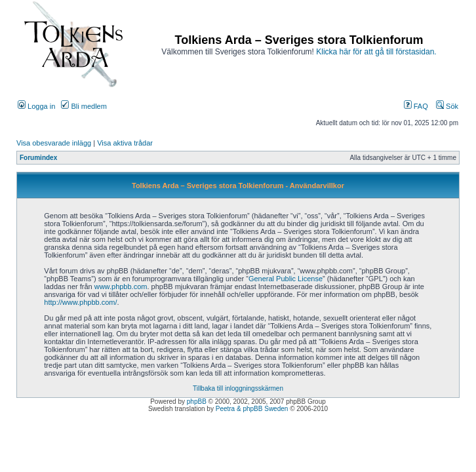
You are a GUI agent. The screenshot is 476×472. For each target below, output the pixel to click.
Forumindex (38, 158)
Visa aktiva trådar (125, 143)
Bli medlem (84, 106)
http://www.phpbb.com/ (80, 302)
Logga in (36, 106)
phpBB (197, 402)
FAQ (416, 106)
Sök (447, 106)
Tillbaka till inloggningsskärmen (238, 388)
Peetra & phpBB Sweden (252, 409)
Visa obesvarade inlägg (54, 143)
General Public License (286, 279)
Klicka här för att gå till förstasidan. (376, 52)
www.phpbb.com (121, 286)
